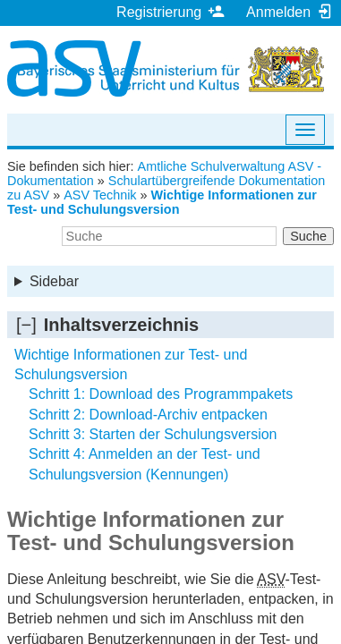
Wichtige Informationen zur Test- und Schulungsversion (162, 202)
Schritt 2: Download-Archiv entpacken (148, 415)
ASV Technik (100, 195)
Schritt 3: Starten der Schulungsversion (153, 434)
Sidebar (54, 281)
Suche (308, 236)
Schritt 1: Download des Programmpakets (161, 394)
